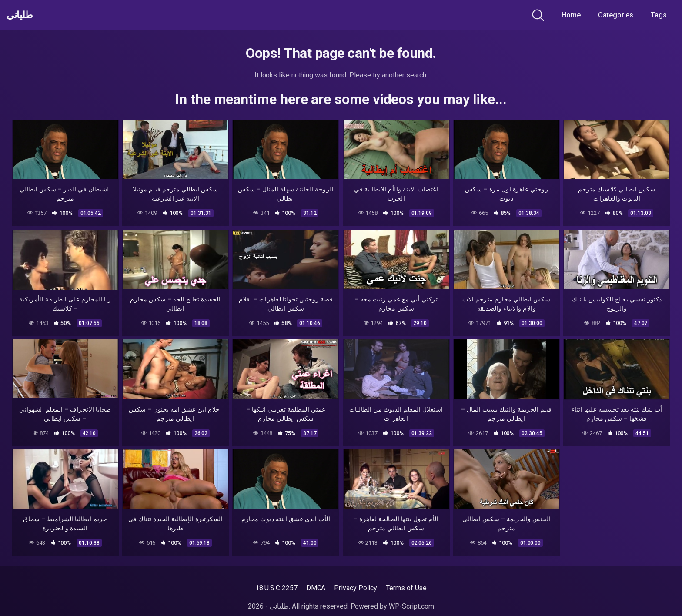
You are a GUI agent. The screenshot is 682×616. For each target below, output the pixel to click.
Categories (616, 15)
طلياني (23, 15)
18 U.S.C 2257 (276, 588)
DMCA (316, 588)
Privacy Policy (356, 588)
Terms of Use (406, 588)
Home (571, 15)
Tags (659, 15)
